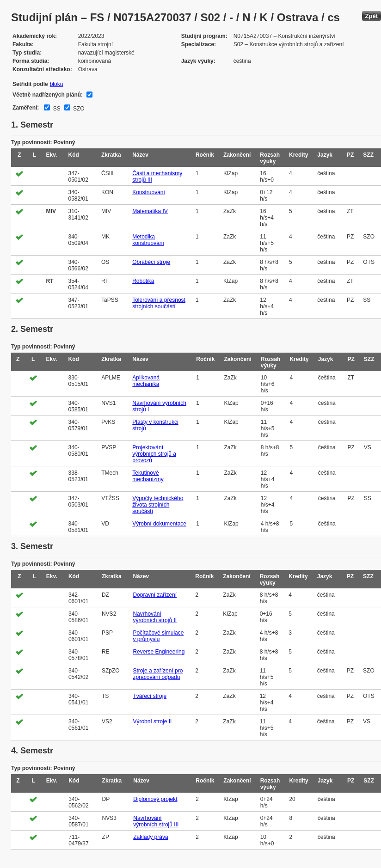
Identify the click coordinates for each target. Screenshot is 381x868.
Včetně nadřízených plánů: (48, 95)
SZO (78, 109)
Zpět (372, 16)
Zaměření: (26, 108)
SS (56, 109)
